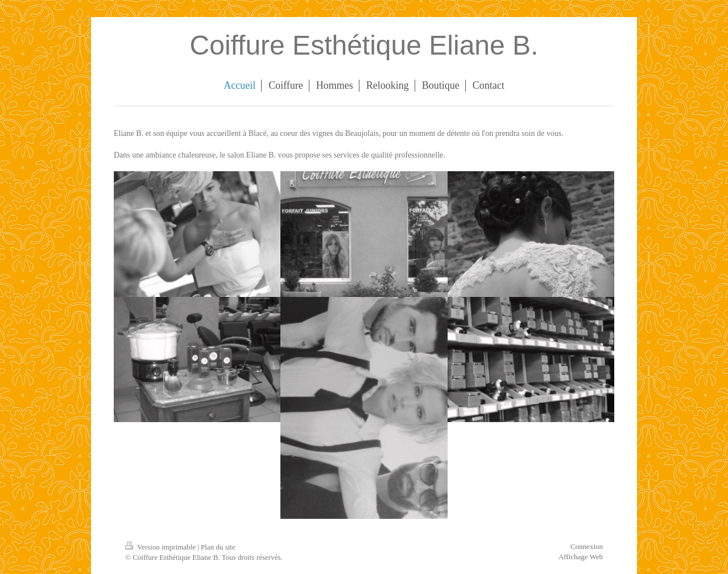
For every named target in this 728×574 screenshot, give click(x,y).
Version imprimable (161, 547)
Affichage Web (581, 557)
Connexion (587, 546)
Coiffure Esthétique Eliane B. (364, 45)
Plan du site (218, 547)
